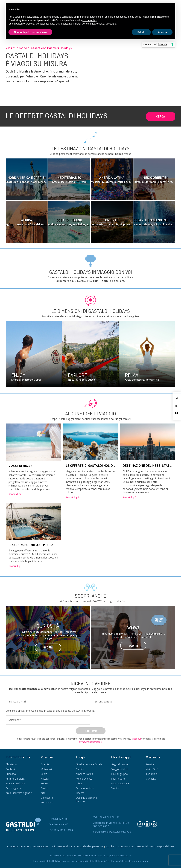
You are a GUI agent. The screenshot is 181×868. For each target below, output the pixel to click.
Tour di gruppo (119, 774)
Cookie (110, 846)
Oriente (80, 793)
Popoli (44, 783)
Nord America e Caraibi (89, 764)
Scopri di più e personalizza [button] (30, 32)
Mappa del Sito (165, 846)
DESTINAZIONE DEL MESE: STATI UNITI (151, 466)
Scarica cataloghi (15, 783)
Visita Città (152, 769)
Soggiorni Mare (120, 769)
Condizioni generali (18, 846)
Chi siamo (11, 764)
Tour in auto (118, 779)
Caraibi (80, 769)
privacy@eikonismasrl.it (90, 742)
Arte (43, 793)
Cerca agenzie (14, 788)
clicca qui (136, 739)
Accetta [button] (162, 32)
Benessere (47, 798)
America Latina (84, 774)
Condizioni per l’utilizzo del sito (135, 846)
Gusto (44, 788)
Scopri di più (15, 494)
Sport (44, 774)
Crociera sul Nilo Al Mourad (32, 545)
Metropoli (46, 769)
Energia (45, 764)
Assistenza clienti (15, 779)
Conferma (91, 731)
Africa (79, 783)
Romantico (47, 802)
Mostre (150, 764)
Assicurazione (40, 846)
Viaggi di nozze (21, 466)
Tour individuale (120, 783)
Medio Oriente (84, 779)
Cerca (161, 116)
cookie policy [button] (90, 20)
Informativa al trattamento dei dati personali (77, 846)
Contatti (10, 769)
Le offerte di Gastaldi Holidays (92, 466)
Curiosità (11, 774)
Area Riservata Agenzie (19, 793)
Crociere (116, 788)
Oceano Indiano (85, 788)
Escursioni (152, 774)
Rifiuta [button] (141, 32)
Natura (45, 779)
